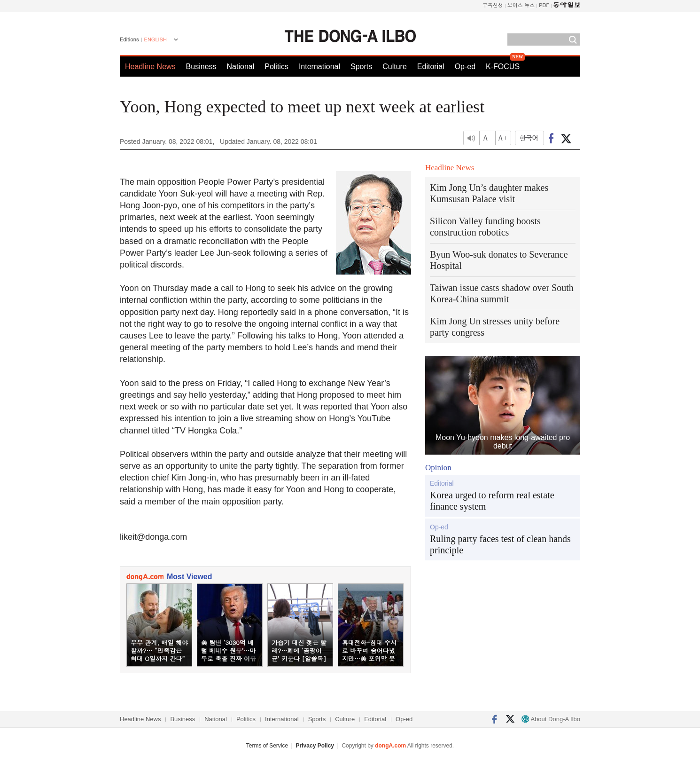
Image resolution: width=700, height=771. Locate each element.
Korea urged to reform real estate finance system (492, 501)
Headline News (150, 67)
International (319, 67)
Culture (395, 67)
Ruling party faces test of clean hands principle (500, 544)
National (241, 67)
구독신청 (493, 5)
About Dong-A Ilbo (551, 719)
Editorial (431, 67)
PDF (544, 5)
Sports (361, 67)
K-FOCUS (503, 67)
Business (201, 67)
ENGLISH (156, 39)
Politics (276, 67)
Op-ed (465, 67)
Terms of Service (267, 746)
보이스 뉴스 (521, 5)
